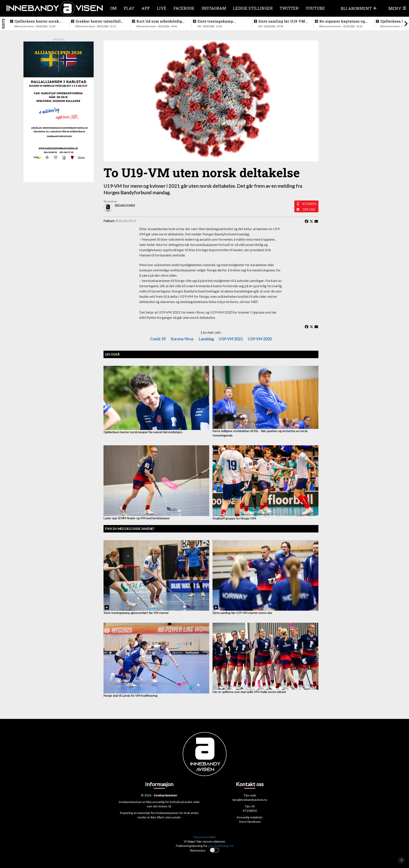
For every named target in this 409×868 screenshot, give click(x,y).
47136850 (309, 204)
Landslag (206, 339)
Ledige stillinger (253, 8)
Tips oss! (309, 209)
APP (146, 8)
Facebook (184, 8)
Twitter (289, 8)
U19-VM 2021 (231, 339)
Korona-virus (182, 339)
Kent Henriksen (250, 822)
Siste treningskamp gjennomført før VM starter (222, 21)
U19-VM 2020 (260, 339)
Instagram (214, 8)
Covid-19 (158, 339)
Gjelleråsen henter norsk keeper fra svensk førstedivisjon (37, 21)
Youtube (315, 8)
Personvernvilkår (204, 837)
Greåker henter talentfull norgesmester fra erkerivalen (98, 21)
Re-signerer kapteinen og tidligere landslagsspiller (342, 21)
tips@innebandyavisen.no (250, 800)
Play (129, 8)
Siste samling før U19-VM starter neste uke (282, 21)
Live (162, 8)
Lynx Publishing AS (221, 846)
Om (113, 8)
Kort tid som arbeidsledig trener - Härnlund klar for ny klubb (159, 21)
